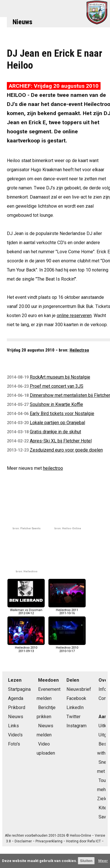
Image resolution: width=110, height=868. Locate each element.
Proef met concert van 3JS (57, 386)
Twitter (73, 717)
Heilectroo (79, 350)
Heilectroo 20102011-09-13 (26, 648)
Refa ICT (94, 841)
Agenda (16, 698)
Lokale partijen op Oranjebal (57, 423)
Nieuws (22, 22)
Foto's (14, 744)
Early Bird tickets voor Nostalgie (62, 413)
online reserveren (74, 315)
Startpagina (19, 689)
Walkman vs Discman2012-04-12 (26, 610)
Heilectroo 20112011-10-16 (67, 610)
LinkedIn (75, 707)
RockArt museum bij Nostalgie (60, 377)
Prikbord (17, 707)
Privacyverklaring (49, 841)
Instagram (76, 726)
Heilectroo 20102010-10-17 (67, 648)
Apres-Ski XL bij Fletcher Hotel (61, 441)
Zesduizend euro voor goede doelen (66, 450)
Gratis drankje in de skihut (55, 432)
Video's (15, 735)
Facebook (76, 698)
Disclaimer (23, 841)
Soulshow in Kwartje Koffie (56, 404)
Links (13, 726)
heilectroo (53, 468)
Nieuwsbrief (79, 689)
